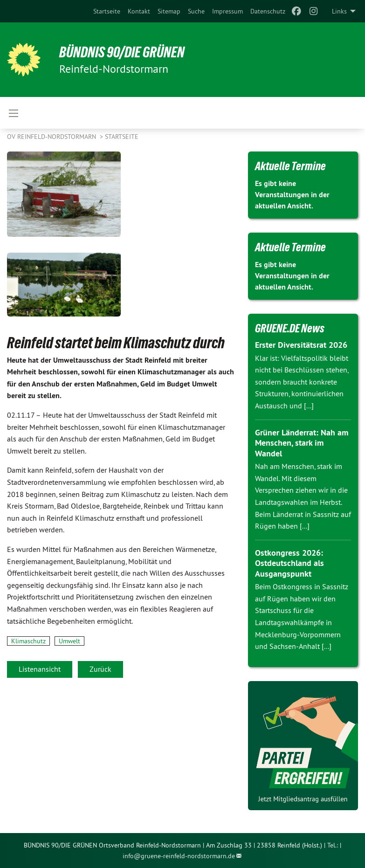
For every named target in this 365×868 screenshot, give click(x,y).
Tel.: (333, 845)
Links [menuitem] (339, 11)
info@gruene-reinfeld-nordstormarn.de (179, 856)
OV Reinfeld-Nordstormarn (52, 137)
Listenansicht (40, 669)
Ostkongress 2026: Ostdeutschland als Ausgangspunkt (289, 563)
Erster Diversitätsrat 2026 (301, 345)
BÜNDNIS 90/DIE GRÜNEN (122, 52)
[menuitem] (107, 11)
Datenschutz (268, 11)
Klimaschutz (28, 641)
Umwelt (69, 641)
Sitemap (169, 11)
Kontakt (139, 11)
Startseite (107, 11)
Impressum (227, 11)
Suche (196, 11)
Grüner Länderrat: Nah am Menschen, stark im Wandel (302, 443)
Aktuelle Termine (290, 166)
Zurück (100, 669)
